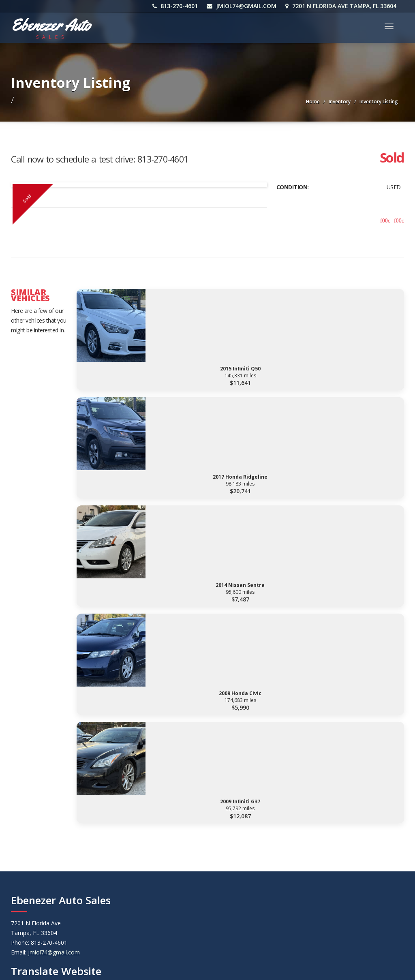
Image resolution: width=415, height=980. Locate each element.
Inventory (340, 102)
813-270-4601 (177, 6)
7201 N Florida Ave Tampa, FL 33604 (342, 6)
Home (313, 102)
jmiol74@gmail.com (243, 6)
